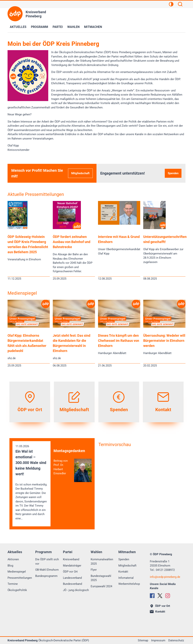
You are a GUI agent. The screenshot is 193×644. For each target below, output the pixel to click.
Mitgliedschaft (80, 173)
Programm (39, 27)
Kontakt (123, 572)
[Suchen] (180, 5)
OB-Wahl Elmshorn (47, 570)
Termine (13, 584)
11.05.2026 (31, 483)
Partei (58, 27)
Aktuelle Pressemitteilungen (36, 194)
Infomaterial (126, 578)
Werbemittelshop (129, 584)
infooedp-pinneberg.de (165, 577)
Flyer (94, 570)
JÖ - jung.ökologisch (76, 590)
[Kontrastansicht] (171, 5)
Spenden (173, 173)
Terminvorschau (115, 445)
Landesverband (72, 578)
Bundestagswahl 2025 (101, 578)
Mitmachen (93, 27)
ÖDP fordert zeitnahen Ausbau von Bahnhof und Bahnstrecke (72, 242)
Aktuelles (18, 27)
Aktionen (13, 559)
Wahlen (73, 27)
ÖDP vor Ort (70, 572)
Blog (10, 566)
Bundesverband (72, 584)
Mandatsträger (72, 566)
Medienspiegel (22, 293)
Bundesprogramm (46, 576)
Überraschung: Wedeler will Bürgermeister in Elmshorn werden (164, 341)
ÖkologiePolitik (17, 590)
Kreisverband (71, 559)
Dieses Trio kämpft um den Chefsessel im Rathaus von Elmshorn (119, 341)
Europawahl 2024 (101, 586)
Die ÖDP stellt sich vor (47, 562)
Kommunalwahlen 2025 (102, 562)
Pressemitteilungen (20, 578)
